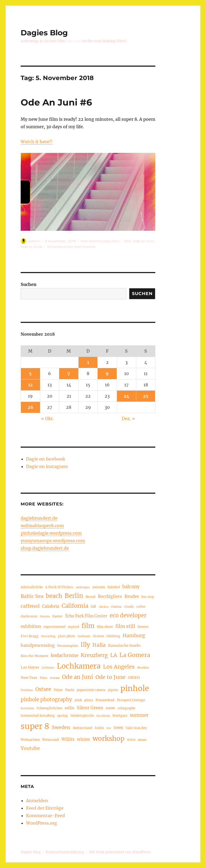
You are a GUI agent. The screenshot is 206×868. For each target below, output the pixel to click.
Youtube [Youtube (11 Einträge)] (30, 748)
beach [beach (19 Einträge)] (54, 596)
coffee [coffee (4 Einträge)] (141, 607)
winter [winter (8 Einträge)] (84, 739)
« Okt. (47, 418)
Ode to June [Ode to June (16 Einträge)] (111, 677)
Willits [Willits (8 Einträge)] (68, 739)
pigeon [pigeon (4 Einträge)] (113, 690)
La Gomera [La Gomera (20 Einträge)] (135, 655)
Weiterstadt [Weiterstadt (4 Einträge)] (51, 740)
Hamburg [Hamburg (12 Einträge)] (134, 635)
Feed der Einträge (45, 808)
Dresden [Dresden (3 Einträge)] (45, 617)
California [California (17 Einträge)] (75, 606)
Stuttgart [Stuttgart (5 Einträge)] (120, 716)
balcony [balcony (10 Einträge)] (131, 587)
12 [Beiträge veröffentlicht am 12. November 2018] (30, 385)
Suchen (29, 284)
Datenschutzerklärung (65, 852)
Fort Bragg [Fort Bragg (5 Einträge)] (30, 636)
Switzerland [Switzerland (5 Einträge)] (82, 728)
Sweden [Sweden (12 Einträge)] (61, 727)
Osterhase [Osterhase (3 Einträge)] (27, 690)
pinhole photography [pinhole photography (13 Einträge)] (46, 699)
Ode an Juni (144, 241)
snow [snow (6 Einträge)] (110, 708)
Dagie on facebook (46, 459)
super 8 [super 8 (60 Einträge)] (35, 726)
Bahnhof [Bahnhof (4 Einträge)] (114, 587)
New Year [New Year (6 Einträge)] (29, 678)
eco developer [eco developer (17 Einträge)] (128, 616)
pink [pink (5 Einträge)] (78, 700)
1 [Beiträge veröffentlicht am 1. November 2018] (88, 362)
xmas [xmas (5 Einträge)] (142, 740)
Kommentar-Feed (45, 816)
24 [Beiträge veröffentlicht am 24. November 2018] (126, 396)
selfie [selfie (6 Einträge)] (69, 708)
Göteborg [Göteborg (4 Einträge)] (113, 636)
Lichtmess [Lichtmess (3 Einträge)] (48, 668)
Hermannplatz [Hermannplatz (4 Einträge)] (68, 646)
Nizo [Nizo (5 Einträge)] (44, 678)
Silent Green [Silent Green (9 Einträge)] (90, 708)
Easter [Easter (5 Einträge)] (58, 616)
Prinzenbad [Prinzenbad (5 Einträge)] (105, 700)
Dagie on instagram (47, 466)
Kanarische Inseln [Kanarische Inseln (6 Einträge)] (124, 646)
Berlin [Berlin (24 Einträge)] (74, 596)
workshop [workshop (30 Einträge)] (108, 739)
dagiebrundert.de (39, 518)
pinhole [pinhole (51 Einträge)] (135, 688)
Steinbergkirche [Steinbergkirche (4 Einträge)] (82, 716)
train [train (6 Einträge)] (99, 728)
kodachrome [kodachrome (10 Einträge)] (65, 656)
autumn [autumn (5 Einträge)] (99, 587)
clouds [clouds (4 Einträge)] (129, 607)
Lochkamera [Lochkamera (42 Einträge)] (79, 666)
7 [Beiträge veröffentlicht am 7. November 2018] (69, 373)
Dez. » (128, 418)
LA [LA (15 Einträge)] (114, 655)
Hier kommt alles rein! (100, 241)
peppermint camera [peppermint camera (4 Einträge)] (91, 690)
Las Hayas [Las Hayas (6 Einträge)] (30, 667)
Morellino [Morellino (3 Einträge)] (143, 668)
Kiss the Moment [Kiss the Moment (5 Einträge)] (34, 656)
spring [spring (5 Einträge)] (62, 716)
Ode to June (31, 247)
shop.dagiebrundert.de (45, 548)
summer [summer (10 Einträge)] (139, 715)
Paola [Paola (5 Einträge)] (70, 690)
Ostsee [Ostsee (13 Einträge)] (43, 689)
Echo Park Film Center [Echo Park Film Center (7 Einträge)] (86, 616)
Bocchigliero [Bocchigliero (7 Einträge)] (110, 597)
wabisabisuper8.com (42, 526)
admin (34, 241)
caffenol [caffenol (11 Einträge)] (30, 606)
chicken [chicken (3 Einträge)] (104, 607)
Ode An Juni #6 (56, 102)
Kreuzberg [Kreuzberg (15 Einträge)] (94, 655)
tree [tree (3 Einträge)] (109, 728)
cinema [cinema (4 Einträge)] (116, 607)
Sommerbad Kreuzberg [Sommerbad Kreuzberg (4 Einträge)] (38, 716)
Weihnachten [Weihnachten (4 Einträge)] (30, 740)
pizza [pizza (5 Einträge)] (89, 700)
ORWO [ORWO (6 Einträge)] (134, 678)
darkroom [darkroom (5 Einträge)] (29, 616)
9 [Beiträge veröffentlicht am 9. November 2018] (107, 373)
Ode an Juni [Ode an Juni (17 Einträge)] (78, 677)
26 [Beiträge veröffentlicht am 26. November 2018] (30, 407)
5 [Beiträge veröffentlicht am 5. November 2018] (30, 373)
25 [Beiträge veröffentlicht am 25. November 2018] (146, 396)
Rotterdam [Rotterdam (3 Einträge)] (27, 708)
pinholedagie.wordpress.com (51, 533)
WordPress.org (42, 823)
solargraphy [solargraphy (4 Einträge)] (126, 708)
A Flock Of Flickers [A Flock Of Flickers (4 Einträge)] (59, 587)
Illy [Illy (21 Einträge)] (85, 645)
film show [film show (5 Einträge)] (105, 627)
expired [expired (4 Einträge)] (73, 627)
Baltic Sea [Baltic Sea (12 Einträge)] (32, 596)
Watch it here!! (37, 142)
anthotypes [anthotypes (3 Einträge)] (83, 587)
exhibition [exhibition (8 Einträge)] (31, 626)
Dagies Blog (44, 33)
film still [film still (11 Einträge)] (125, 626)
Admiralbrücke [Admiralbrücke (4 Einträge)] (32, 587)
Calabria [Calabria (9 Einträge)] (51, 606)
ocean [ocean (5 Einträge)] (55, 678)
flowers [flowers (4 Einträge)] (143, 627)
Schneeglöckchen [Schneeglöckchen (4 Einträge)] (49, 708)
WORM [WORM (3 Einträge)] (131, 740)
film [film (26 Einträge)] (88, 626)
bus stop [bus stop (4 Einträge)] (148, 597)
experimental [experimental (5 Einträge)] (54, 627)
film (128, 241)
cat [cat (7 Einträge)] (93, 606)
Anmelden (37, 801)
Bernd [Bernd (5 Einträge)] (91, 597)
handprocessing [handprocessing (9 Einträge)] (38, 645)
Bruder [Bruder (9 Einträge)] (132, 596)
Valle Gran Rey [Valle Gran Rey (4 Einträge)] (136, 728)
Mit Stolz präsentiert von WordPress (120, 852)
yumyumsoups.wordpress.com (53, 541)
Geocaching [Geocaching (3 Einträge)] (48, 636)
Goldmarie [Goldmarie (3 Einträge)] (84, 636)
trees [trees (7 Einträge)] (118, 728)
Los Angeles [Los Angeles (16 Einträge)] (119, 667)
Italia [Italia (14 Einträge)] (99, 645)
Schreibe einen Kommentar (71, 247)
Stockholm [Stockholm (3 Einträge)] (103, 716)
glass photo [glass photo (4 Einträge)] (67, 636)
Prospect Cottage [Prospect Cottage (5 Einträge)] (131, 700)
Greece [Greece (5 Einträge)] (98, 636)
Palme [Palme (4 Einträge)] (58, 690)
